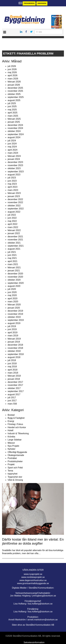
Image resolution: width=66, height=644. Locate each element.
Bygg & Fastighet (16, 418)
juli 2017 (12, 398)
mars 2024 (13, 153)
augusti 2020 (14, 286)
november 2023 (15, 165)
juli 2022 (12, 215)
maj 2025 (12, 110)
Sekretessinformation (34, 642)
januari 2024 (14, 159)
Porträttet (12, 458)
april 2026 (12, 75)
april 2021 (12, 261)
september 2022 (16, 209)
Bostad (11, 415)
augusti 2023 (14, 175)
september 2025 (16, 97)
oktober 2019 (14, 317)
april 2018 (12, 370)
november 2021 (15, 240)
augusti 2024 (14, 137)
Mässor (11, 443)
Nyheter (12, 449)
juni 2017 (12, 401)
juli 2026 (12, 66)
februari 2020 (14, 305)
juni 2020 (12, 292)
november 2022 (15, 202)
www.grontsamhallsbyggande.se (33, 583)
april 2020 (12, 298)
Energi (11, 421)
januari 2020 (14, 308)
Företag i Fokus (15, 424)
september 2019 (16, 320)
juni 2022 (12, 218)
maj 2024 (12, 147)
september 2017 (16, 391)
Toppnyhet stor (15, 477)
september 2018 (16, 354)
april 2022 (12, 224)
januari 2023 (14, 196)
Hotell (10, 430)
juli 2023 (12, 178)
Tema (10, 471)
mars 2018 (13, 373)
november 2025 (15, 91)
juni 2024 (12, 144)
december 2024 (15, 125)
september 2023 (16, 172)
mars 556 (12, 404)
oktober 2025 (14, 94)
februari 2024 (14, 156)
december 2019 (15, 311)
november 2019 (15, 314)
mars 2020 (13, 302)
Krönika (11, 437)
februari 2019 (14, 339)
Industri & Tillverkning (18, 433)
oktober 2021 (14, 243)
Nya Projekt (13, 446)
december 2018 (15, 345)
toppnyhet (12, 474)
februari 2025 (14, 119)
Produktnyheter (15, 461)
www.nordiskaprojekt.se (33, 577)
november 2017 (15, 385)
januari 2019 (14, 342)
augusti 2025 (14, 100)
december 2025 (15, 88)
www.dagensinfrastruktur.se (33, 580)
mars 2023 (13, 190)
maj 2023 (12, 184)
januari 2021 (14, 271)
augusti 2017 (14, 394)
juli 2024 (12, 141)
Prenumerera (29, 3)
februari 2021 (14, 268)
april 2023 (12, 187)
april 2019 (12, 333)
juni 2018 (12, 363)
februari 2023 (14, 193)
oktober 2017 (14, 388)
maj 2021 (12, 258)
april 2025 (12, 113)
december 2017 (15, 382)
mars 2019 (13, 336)
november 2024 (15, 128)
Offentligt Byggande (17, 452)
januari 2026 (14, 85)
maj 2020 (12, 295)
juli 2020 (12, 289)
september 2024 (16, 134)
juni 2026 (12, 69)
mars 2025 (13, 116)
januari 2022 (14, 233)
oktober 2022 (14, 206)
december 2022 (15, 199)
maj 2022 (12, 221)
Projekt (11, 464)
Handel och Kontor (17, 427)
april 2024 (12, 150)
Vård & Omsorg (15, 480)
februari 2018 (14, 376)
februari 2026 (14, 82)
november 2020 (15, 277)
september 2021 (16, 246)
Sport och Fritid (15, 468)
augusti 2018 (14, 357)
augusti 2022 (14, 212)
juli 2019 (12, 326)
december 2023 (15, 162)
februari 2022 (14, 230)
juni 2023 (12, 181)
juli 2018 (12, 360)
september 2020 (16, 283)
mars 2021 (13, 264)
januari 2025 (14, 122)
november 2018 (15, 348)
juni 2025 (12, 106)
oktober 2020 (14, 280)
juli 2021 (12, 252)
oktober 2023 (14, 168)
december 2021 (15, 237)
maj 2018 (12, 367)
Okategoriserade (16, 455)
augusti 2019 (14, 323)
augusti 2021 (14, 249)
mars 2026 (13, 79)
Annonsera (42, 3)
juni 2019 (12, 329)
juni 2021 (12, 255)
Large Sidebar (15, 440)
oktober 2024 (14, 131)
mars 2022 (13, 227)
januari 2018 (14, 379)
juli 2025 (12, 103)
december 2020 (15, 274)
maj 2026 (12, 72)
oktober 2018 (14, 351)
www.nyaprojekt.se (33, 574)
